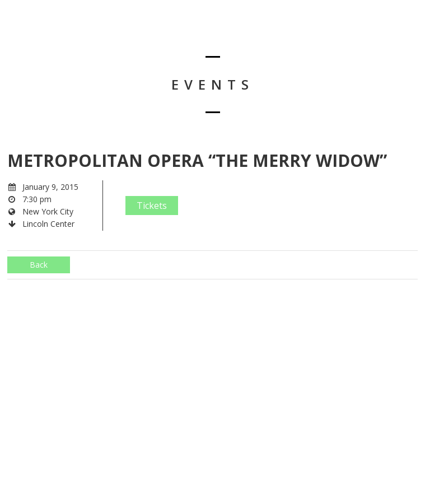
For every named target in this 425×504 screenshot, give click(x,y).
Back (39, 265)
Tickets (152, 206)
